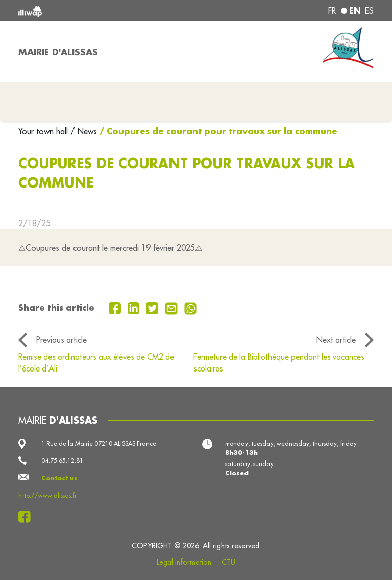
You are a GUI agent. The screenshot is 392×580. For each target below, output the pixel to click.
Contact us (59, 478)
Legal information (184, 562)
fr (332, 11)
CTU (228, 562)
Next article (336, 340)
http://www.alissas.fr (47, 495)
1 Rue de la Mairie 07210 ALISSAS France (99, 443)
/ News (84, 131)
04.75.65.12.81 (62, 461)
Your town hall (44, 131)
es (369, 11)
